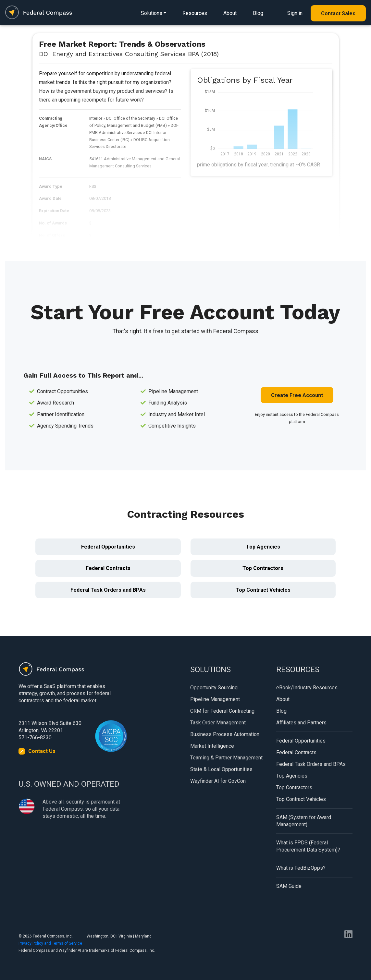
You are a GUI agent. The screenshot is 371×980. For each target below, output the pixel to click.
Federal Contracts (108, 568)
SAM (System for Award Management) (304, 821)
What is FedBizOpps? (301, 868)
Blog (258, 13)
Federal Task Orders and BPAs (108, 590)
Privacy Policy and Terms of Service (50, 943)
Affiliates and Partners (301, 723)
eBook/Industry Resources (307, 688)
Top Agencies (263, 547)
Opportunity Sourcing (214, 688)
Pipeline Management (215, 699)
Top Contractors (263, 568)
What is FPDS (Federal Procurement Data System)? (308, 846)
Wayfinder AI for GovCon (218, 781)
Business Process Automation (225, 734)
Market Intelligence (212, 746)
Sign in (295, 13)
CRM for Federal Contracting (222, 711)
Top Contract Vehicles (263, 590)
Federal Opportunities (108, 547)
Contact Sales (338, 13)
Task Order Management (218, 723)
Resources (195, 13)
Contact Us (42, 751)
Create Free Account (297, 395)
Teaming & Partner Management (226, 758)
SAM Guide (289, 886)
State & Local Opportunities (221, 769)
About (230, 13)
